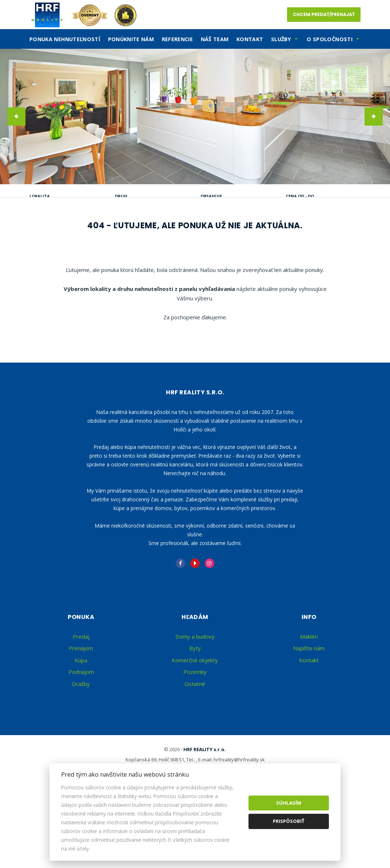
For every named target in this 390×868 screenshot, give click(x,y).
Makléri (309, 706)
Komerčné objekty (195, 730)
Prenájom (99, 233)
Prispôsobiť (289, 821)
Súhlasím (289, 803)
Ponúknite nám (131, 39)
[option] (195, 117)
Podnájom (58, 251)
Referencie (178, 39)
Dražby (81, 753)
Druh (121, 196)
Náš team (215, 39)
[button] (16, 117)
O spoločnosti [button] (330, 39)
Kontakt (250, 39)
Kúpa (143, 233)
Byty (195, 718)
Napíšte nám (309, 718)
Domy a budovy (195, 706)
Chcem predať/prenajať (324, 14)
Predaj (53, 233)
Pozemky (195, 741)
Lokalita (40, 196)
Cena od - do (300, 196)
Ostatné (195, 753)
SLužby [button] (281, 39)
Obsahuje (211, 196)
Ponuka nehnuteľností (65, 39)
